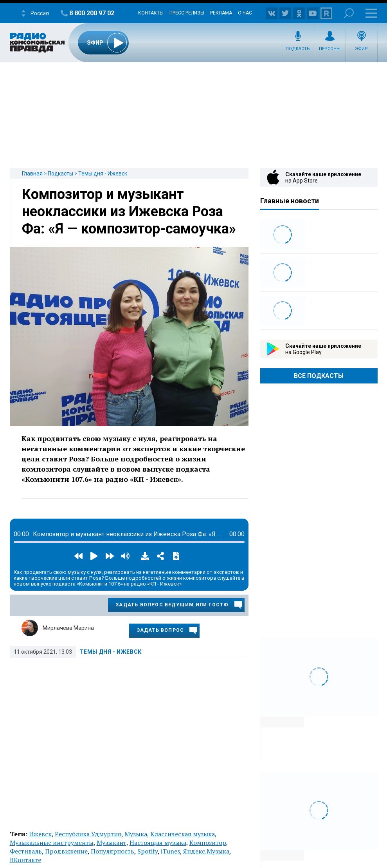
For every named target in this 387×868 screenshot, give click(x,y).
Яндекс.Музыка (206, 851)
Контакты (151, 13)
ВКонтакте (25, 860)
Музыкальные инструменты (52, 843)
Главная (32, 174)
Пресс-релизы (187, 13)
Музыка (136, 834)
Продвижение (66, 851)
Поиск (349, 13)
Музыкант (112, 843)
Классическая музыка (183, 834)
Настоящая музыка (158, 843)
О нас (245, 13)
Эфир (361, 49)
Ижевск (40, 834)
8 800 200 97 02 (92, 13)
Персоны (330, 49)
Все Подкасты (319, 376)
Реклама (221, 13)
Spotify (148, 851)
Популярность (112, 851)
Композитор (208, 843)
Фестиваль (26, 851)
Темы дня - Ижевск (103, 174)
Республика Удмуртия (88, 834)
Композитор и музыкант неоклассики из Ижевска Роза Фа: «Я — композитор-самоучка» (129, 212)
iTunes (170, 851)
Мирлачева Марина (68, 628)
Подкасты (298, 49)
